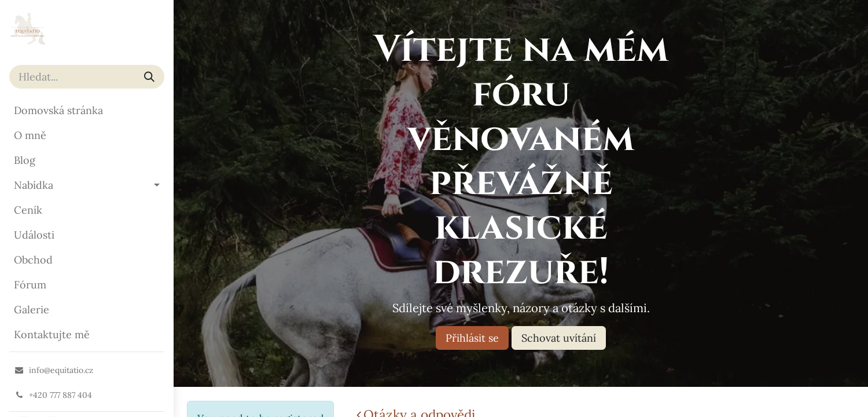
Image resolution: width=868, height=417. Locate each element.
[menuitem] (87, 110)
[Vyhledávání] (149, 77)
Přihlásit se (472, 338)
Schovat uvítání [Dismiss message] (559, 338)
